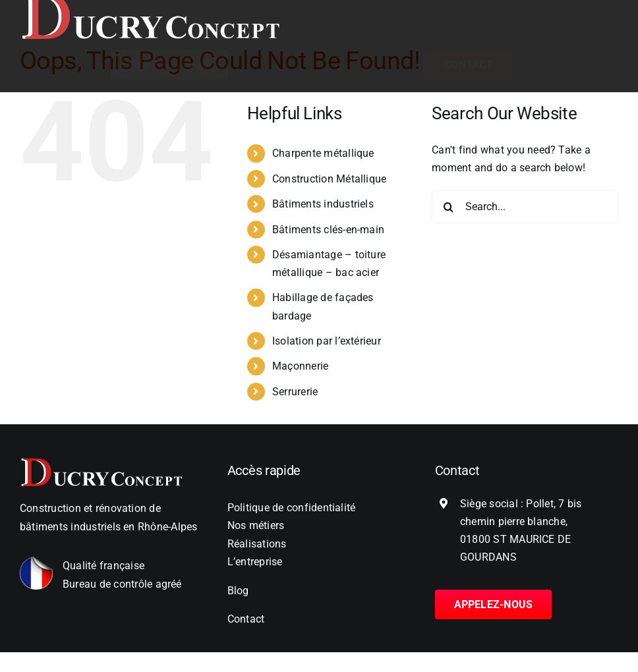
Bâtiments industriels (323, 204)
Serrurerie (295, 392)
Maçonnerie (300, 366)
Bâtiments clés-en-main (328, 230)
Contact (246, 619)
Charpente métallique (323, 153)
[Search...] (525, 207)
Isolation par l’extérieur (327, 341)
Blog (238, 591)
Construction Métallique (330, 179)
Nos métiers (256, 525)
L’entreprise (255, 562)
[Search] (448, 207)
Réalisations (257, 544)
